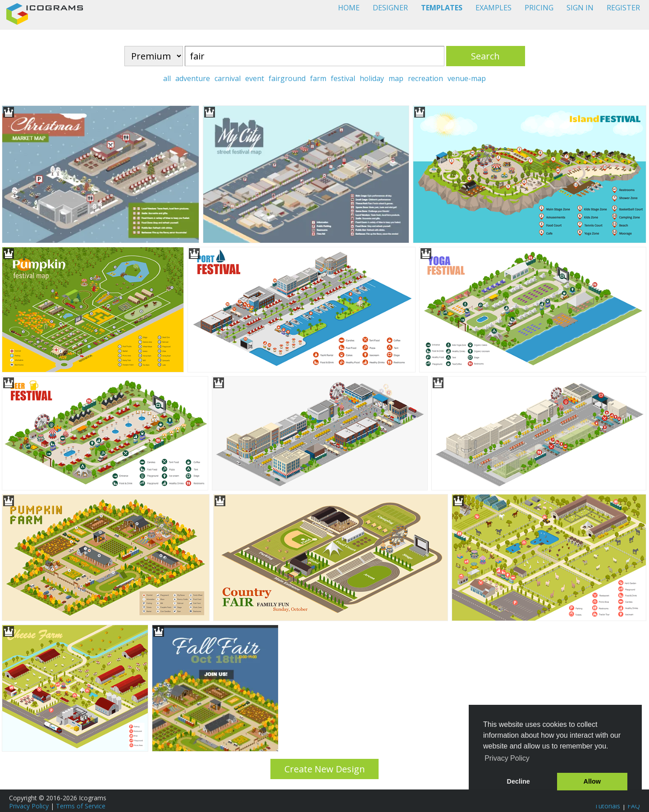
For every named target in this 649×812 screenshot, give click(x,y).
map (396, 78)
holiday (372, 78)
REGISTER (623, 8)
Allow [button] (592, 781)
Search (485, 56)
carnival (228, 78)
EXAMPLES (494, 8)
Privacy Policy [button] (507, 758)
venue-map (467, 78)
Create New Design (325, 769)
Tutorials (607, 806)
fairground (287, 78)
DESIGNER (390, 8)
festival (343, 78)
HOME (349, 8)
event (255, 78)
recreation (425, 78)
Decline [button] (519, 781)
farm (318, 78)
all (167, 78)
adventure (193, 78)
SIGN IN (580, 8)
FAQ (634, 806)
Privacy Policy (29, 806)
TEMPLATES (442, 8)
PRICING (539, 8)
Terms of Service (81, 806)
